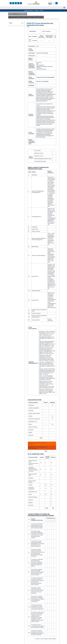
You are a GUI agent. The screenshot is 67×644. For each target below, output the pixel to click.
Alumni (42, 11)
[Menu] (64, 8)
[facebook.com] (13, 3)
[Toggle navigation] (22, 23)
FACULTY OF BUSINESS (18, 14)
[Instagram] (11, 3)
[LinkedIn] (21, 3)
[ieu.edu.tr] (34, 3)
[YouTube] (18, 3)
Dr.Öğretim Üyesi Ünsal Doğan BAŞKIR (45, 77)
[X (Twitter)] (16, 3)
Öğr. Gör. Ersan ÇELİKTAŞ (42, 81)
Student (37, 11)
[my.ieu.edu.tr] (50, 3)
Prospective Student (28, 11)
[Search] (57, 3)
